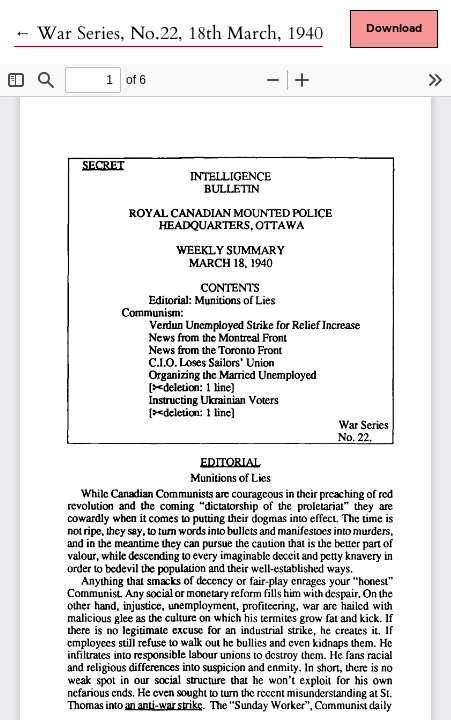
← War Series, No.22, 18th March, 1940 (168, 33)
